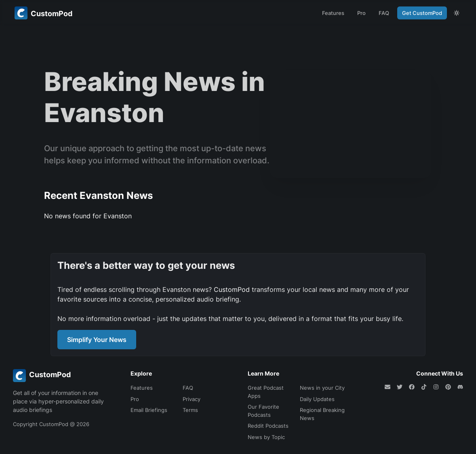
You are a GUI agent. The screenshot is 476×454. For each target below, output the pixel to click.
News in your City (322, 388)
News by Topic (266, 437)
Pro (361, 13)
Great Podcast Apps (266, 392)
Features (333, 13)
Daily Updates (317, 399)
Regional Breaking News (322, 414)
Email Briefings (149, 410)
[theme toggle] (457, 13)
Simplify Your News (97, 340)
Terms (190, 410)
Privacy (192, 399)
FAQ (384, 13)
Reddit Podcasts (268, 426)
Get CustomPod (422, 13)
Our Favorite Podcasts (263, 411)
